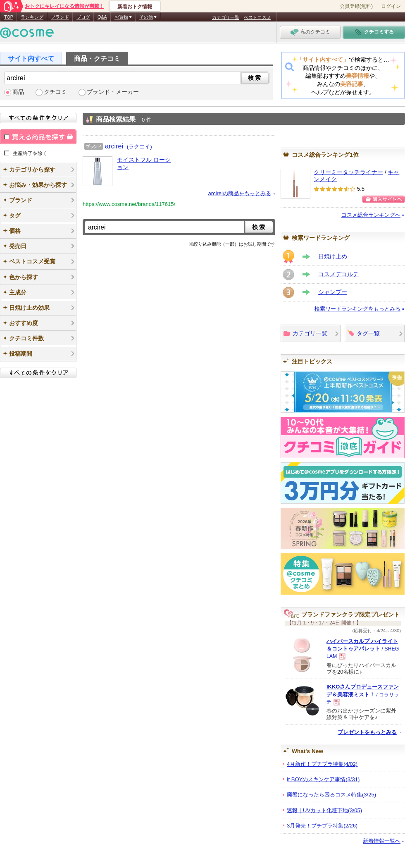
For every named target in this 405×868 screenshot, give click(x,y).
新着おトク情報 (135, 7)
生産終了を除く (30, 153)
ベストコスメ (257, 17)
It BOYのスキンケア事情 (323, 779)
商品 (18, 92)
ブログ (83, 17)
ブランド (60, 17)
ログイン (391, 6)
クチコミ (55, 92)
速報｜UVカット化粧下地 (324, 810)
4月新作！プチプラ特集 (322, 764)
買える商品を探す (38, 137)
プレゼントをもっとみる (367, 732)
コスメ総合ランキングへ (371, 215)
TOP (9, 17)
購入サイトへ (384, 199)
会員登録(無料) (356, 6)
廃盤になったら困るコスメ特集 (331, 795)
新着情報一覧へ (382, 841)
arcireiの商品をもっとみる (240, 193)
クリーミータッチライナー (348, 172)
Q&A (102, 17)
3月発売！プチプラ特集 (322, 826)
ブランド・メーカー (113, 92)
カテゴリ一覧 (226, 17)
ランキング (32, 17)
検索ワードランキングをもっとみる (357, 309)
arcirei (114, 146)
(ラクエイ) (139, 147)
